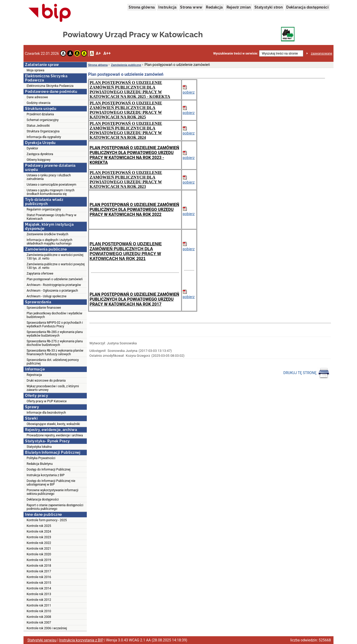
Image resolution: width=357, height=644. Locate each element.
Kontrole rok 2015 (39, 583)
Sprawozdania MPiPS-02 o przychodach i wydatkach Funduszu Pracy (55, 324)
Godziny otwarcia (38, 103)
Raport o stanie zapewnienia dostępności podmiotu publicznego (55, 507)
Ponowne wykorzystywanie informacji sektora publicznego (52, 492)
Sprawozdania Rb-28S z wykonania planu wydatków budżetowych (55, 334)
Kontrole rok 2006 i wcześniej (47, 628)
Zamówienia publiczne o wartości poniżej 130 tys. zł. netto (55, 257)
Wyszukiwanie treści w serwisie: (235, 54)
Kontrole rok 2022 (39, 543)
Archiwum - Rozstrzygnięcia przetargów (54, 285)
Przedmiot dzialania (40, 114)
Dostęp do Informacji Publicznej (48, 469)
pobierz (189, 92)
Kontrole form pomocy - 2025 (47, 520)
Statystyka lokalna (39, 447)
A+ (98, 53)
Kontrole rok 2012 (39, 600)
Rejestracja (34, 375)
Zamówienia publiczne (126, 65)
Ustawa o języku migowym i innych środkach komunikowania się (51, 192)
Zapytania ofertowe (40, 274)
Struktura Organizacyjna (43, 131)
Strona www (191, 7)
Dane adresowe (37, 97)
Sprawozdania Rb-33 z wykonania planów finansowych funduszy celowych (55, 352)
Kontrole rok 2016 (39, 577)
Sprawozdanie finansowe (44, 308)
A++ (107, 53)
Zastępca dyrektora (40, 154)
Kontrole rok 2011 (39, 605)
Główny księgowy (38, 160)
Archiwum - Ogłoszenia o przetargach (52, 291)
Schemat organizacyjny (43, 120)
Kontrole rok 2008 (39, 617)
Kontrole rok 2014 (39, 588)
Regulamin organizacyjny (44, 209)
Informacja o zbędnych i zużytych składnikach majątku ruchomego (49, 242)
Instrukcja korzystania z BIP (46, 475)
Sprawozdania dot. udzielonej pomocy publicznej (53, 362)
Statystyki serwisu (42, 640)
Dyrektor (32, 148)
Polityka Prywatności (41, 458)
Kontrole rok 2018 (39, 566)
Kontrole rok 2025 (39, 526)
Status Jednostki (38, 126)
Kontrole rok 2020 (39, 554)
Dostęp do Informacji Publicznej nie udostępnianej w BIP (51, 483)
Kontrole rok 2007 (39, 623)
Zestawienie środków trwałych (47, 234)
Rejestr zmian (239, 7)
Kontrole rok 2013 (39, 594)
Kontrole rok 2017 (39, 571)
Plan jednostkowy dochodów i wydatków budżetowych (54, 315)
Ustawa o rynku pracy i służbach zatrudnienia (49, 177)
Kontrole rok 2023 (39, 537)
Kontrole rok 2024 (39, 532)
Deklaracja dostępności (307, 7)
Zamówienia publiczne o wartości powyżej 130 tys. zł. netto (56, 266)
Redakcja (214, 7)
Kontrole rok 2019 (39, 560)
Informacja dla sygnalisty (44, 137)
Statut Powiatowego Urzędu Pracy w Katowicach (52, 217)
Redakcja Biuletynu (40, 464)
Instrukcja (167, 7)
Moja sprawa (36, 70)
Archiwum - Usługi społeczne (46, 296)
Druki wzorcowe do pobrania (46, 381)
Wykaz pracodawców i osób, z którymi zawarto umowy (53, 388)
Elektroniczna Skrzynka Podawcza (50, 86)
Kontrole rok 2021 (39, 549)
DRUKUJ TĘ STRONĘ (306, 373)
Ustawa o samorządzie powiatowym (51, 185)
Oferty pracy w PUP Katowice (47, 401)
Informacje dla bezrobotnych (46, 413)
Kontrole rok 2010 (39, 611)
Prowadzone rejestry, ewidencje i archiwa (55, 435)
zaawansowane (321, 54)
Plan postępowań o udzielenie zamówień (55, 279)
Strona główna (142, 7)
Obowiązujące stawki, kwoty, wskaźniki (53, 424)
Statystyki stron (269, 7)
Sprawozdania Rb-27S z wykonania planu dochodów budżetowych (55, 343)
